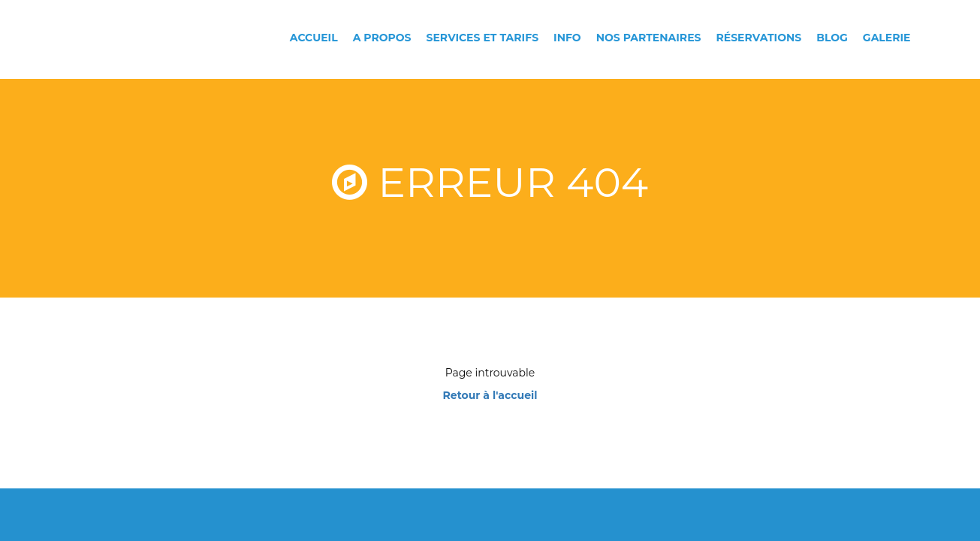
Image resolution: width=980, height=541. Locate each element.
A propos (382, 38)
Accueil (314, 38)
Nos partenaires (649, 38)
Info (567, 38)
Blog (832, 38)
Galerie (887, 38)
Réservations (758, 38)
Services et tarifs (483, 38)
